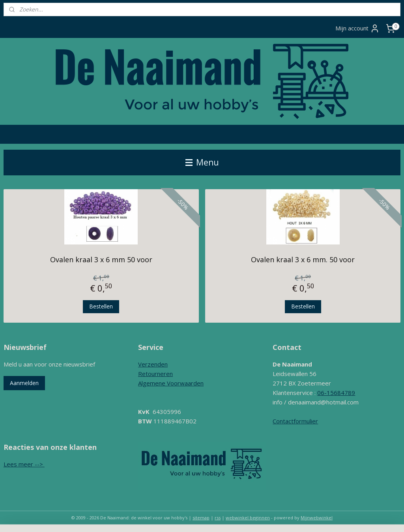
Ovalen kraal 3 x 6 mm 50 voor (101, 259)
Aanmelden (24, 383)
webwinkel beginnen (248, 518)
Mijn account (357, 28)
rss (218, 518)
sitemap (201, 518)
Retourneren (155, 374)
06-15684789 (336, 393)
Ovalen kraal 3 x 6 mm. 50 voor (303, 259)
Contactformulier (295, 421)
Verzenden (153, 364)
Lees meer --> (24, 464)
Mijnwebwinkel (317, 518)
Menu (202, 162)
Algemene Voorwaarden (171, 383)
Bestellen (101, 306)
